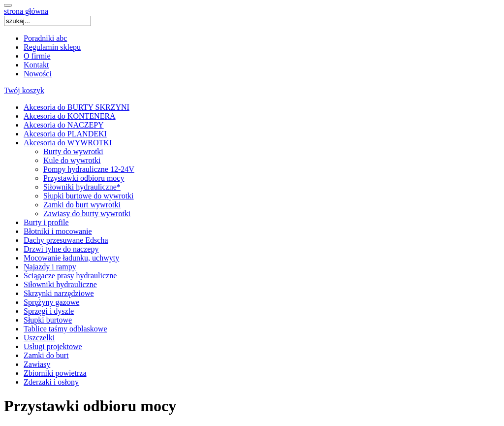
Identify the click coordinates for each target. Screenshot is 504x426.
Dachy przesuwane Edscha (66, 240)
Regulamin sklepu (52, 47)
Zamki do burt (46, 355)
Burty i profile (46, 222)
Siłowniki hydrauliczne (60, 284)
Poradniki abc (45, 38)
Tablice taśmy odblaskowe (65, 329)
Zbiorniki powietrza (55, 373)
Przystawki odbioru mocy (84, 178)
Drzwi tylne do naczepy (61, 249)
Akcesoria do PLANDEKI (65, 134)
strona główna (26, 11)
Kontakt (36, 65)
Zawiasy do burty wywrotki (87, 213)
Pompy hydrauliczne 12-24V (89, 169)
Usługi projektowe (53, 346)
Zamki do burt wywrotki (82, 205)
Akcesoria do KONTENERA (70, 116)
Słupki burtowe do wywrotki (89, 196)
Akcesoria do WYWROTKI (68, 143)
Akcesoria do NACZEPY (64, 125)
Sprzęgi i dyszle (49, 311)
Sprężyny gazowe (51, 302)
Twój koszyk (24, 90)
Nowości (38, 74)
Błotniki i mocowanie (58, 231)
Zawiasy (37, 364)
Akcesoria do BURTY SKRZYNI (77, 107)
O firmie (37, 56)
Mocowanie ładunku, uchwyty (71, 258)
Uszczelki (39, 338)
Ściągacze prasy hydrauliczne (70, 276)
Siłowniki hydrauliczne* (82, 187)
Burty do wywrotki (73, 151)
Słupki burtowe (48, 320)
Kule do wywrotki (72, 160)
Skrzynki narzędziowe (59, 293)
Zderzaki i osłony (51, 382)
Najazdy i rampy (50, 267)
